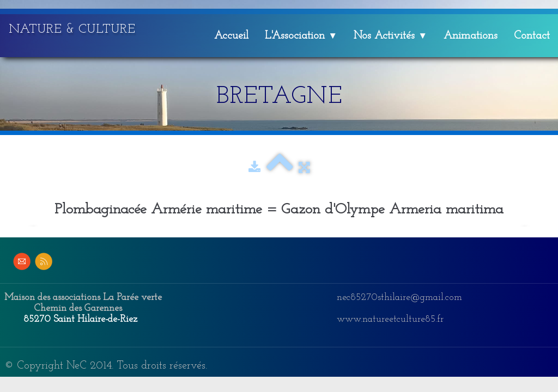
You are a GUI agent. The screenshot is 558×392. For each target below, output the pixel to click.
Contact (532, 36)
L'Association (301, 36)
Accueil (231, 36)
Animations (471, 36)
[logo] (76, 28)
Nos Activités (390, 36)
